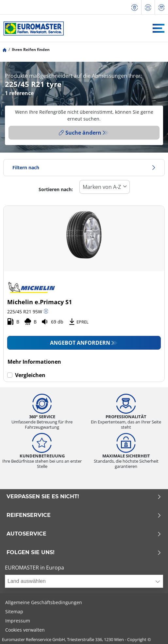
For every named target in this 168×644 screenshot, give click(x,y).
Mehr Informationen (34, 362)
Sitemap (14, 611)
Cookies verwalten (25, 630)
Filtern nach (84, 167)
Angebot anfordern (80, 343)
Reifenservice (84, 515)
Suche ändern (80, 133)
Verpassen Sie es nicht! (84, 497)
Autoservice (84, 534)
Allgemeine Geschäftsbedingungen (44, 602)
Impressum (18, 621)
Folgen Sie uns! (84, 553)
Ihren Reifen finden (31, 50)
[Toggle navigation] (159, 28)
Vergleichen (30, 375)
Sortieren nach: (56, 189)
